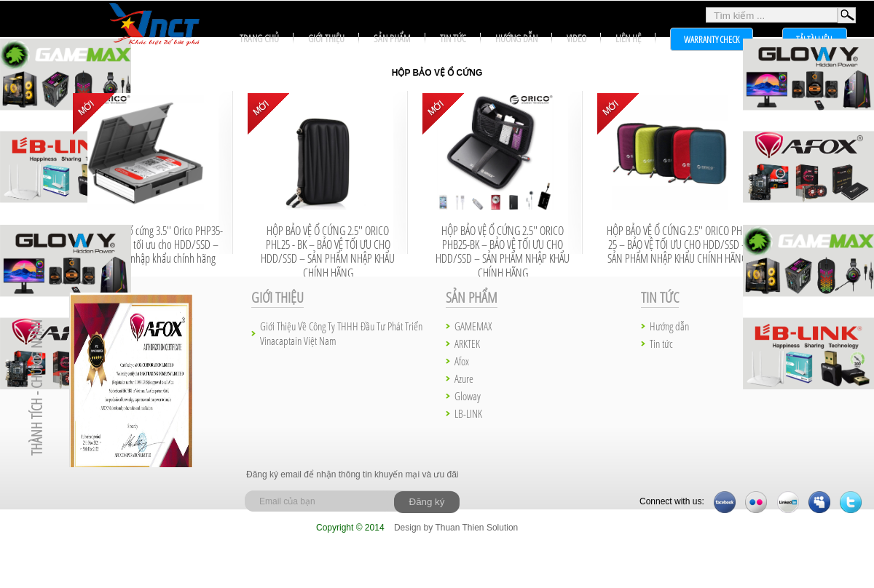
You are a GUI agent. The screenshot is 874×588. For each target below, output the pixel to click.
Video (576, 38)
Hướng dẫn (516, 38)
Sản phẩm (392, 38)
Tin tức (453, 38)
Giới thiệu (326, 38)
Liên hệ (628, 38)
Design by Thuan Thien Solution (456, 528)
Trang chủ (259, 38)
